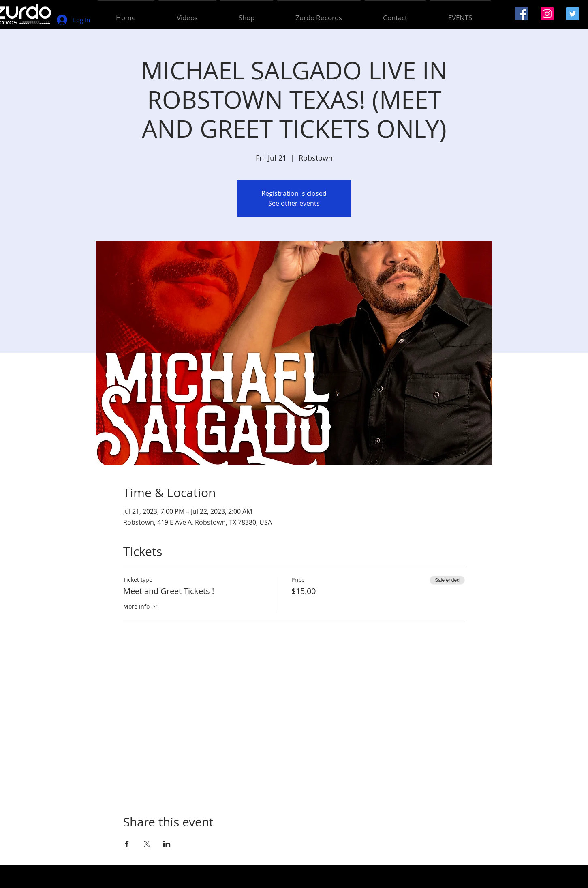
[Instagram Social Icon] (547, 14)
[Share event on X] (147, 844)
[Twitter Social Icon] (573, 14)
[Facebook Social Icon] (522, 14)
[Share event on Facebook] (127, 844)
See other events (294, 203)
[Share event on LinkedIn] (167, 844)
